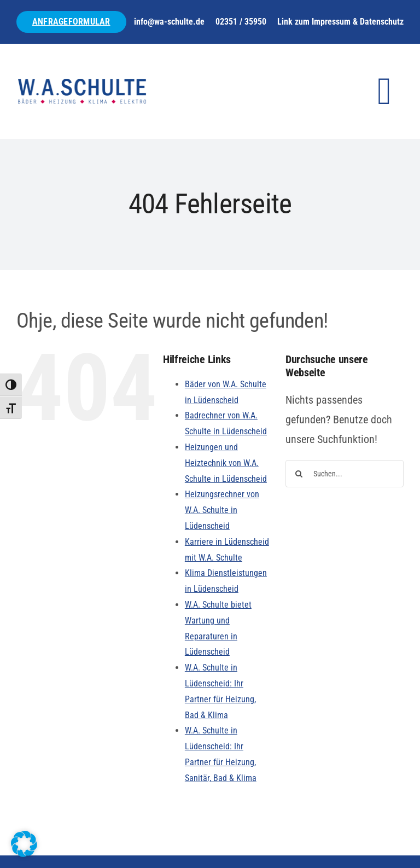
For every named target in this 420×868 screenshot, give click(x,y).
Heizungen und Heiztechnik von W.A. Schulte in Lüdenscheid (226, 463)
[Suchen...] (345, 474)
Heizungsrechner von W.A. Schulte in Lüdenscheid (222, 510)
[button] (24, 844)
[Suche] (299, 474)
